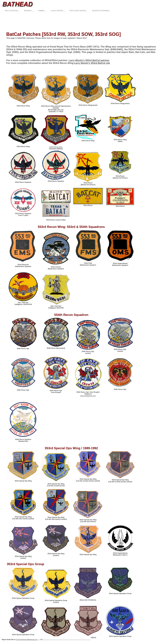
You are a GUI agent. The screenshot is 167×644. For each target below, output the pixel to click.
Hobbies (41, 11)
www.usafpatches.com (88, 396)
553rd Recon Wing (56, 147)
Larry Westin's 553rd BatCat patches (89, 60)
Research (28, 11)
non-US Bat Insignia (78, 11)
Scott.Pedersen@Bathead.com (27, 640)
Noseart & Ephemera (101, 11)
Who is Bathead (11, 11)
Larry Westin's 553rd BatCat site (92, 63)
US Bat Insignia (57, 11)
